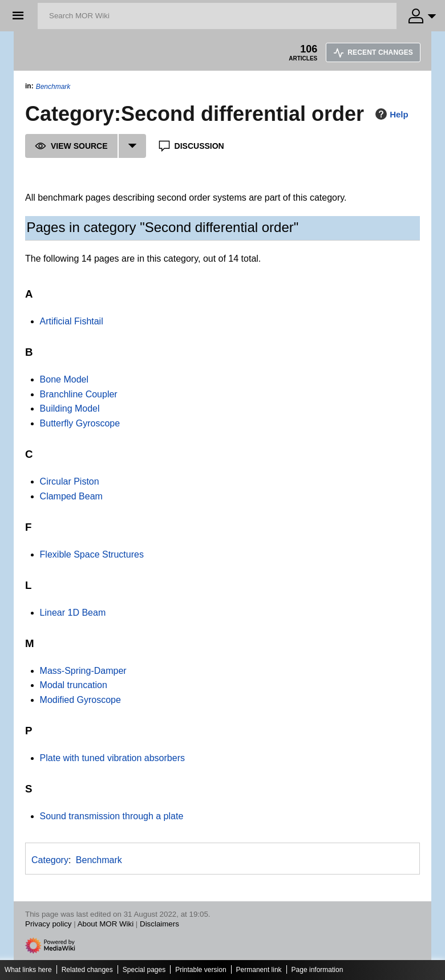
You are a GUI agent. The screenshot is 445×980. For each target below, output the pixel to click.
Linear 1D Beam (73, 613)
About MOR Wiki (106, 924)
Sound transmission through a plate (112, 816)
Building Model (70, 408)
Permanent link (259, 970)
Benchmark (53, 87)
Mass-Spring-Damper (83, 671)
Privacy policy (48, 924)
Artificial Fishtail (72, 321)
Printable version (201, 970)
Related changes (87, 970)
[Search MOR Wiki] (217, 16)
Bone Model (64, 379)
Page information (317, 970)
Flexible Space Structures (92, 554)
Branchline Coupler (79, 394)
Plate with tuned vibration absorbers (112, 758)
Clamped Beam (71, 496)
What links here (28, 970)
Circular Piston (70, 481)
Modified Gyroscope (80, 700)
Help (391, 114)
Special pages (144, 970)
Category (50, 860)
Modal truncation (74, 685)
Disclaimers (159, 924)
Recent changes (373, 52)
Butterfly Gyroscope (80, 423)
